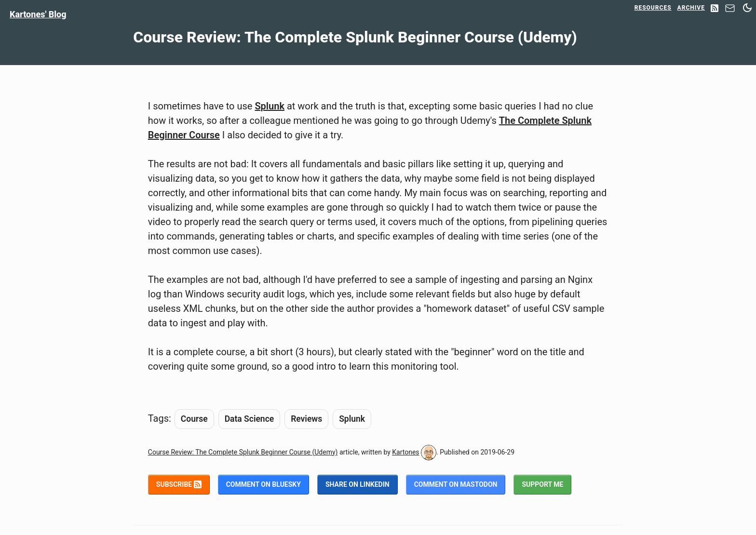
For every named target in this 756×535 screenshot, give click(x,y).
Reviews (306, 419)
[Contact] (730, 11)
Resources (653, 8)
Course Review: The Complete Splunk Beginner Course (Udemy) (243, 452)
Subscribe (179, 484)
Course (194, 419)
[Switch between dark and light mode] (747, 8)
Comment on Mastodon (456, 484)
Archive (691, 8)
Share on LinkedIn (358, 484)
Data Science (250, 419)
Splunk (270, 106)
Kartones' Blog (38, 14)
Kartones (405, 452)
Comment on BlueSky (263, 484)
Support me (542, 484)
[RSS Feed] (715, 9)
